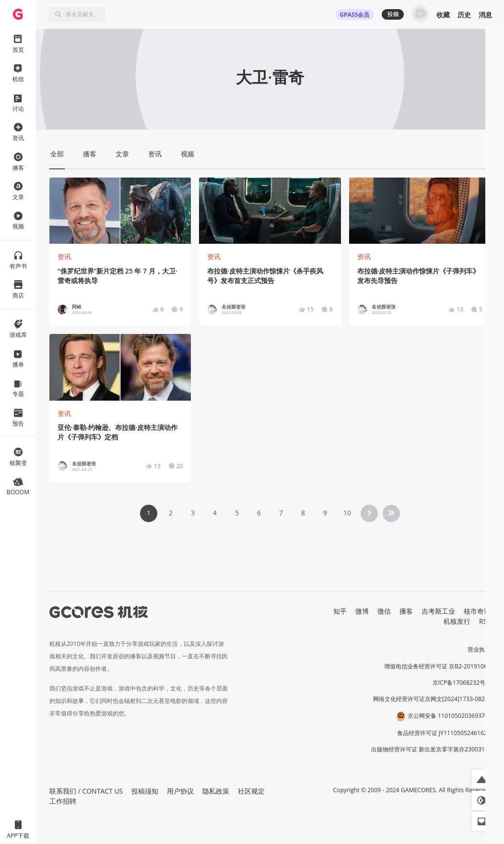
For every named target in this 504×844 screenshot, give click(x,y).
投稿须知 (145, 791)
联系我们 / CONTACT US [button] (86, 791)
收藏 (443, 15)
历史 (464, 15)
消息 (485, 15)
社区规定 (251, 791)
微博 (362, 611)
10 (347, 513)
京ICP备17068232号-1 (462, 683)
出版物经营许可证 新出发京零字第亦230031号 (431, 749)
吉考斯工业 (438, 611)
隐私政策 (216, 791)
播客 (406, 611)
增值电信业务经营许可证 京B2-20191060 (437, 666)
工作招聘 (63, 801)
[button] (481, 779)
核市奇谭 (477, 611)
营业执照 (479, 649)
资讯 (64, 256)
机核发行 (457, 621)
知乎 (340, 611)
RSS (485, 621)
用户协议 (180, 791)
